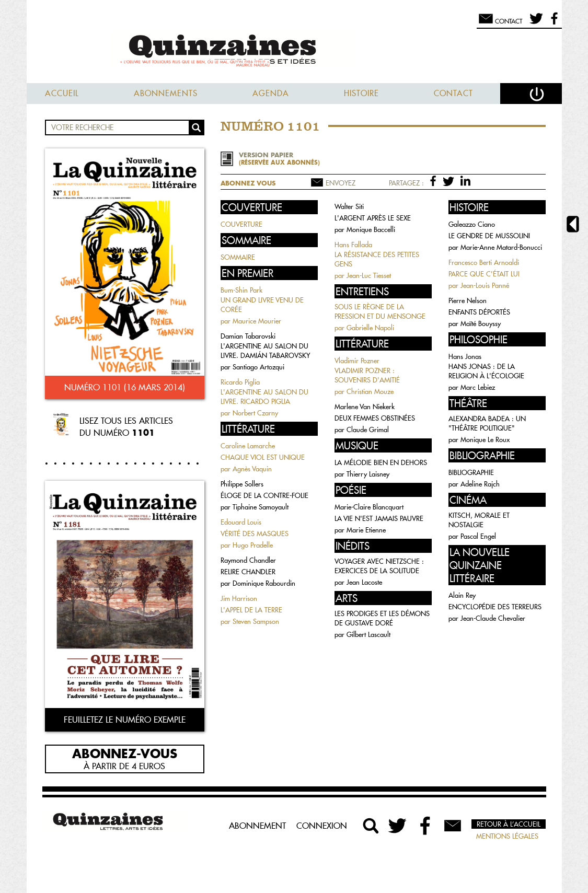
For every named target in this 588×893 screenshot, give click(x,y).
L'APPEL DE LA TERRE (251, 610)
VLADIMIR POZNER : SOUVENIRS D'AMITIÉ (367, 375)
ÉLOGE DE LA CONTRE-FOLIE (264, 495)
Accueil (62, 93)
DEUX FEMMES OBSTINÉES (375, 418)
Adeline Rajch (480, 484)
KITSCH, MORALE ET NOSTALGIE (479, 520)
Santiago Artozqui (258, 367)
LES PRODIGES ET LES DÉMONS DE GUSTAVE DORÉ (382, 618)
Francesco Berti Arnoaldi (484, 262)
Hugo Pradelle (253, 545)
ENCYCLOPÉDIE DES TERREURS (495, 607)
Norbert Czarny (255, 413)
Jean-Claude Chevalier (493, 618)
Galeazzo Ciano (472, 224)
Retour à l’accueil (509, 824)
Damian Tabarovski (248, 336)
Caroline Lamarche (248, 446)
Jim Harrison (239, 598)
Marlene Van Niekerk (365, 407)
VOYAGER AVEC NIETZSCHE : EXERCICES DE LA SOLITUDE (379, 566)
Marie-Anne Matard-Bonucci (501, 247)
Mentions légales (507, 836)
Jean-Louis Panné (485, 285)
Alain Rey (462, 595)
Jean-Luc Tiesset (369, 275)
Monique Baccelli (371, 229)
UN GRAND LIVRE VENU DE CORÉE (262, 305)
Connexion (322, 826)
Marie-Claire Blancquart (369, 507)
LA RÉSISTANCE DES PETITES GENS (377, 259)
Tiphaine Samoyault (261, 507)
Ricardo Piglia (240, 382)
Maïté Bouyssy (481, 323)
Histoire (361, 93)
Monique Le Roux (485, 439)
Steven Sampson (256, 621)
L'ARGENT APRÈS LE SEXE (373, 218)
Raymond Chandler (248, 560)
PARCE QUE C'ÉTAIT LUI (484, 274)
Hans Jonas (465, 356)
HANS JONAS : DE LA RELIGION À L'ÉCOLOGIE (486, 371)
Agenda (271, 93)
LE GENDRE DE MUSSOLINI (489, 236)
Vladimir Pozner (357, 361)
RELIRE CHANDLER (248, 572)
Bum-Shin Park (241, 290)
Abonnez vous (248, 183)
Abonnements (166, 93)
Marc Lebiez (478, 387)
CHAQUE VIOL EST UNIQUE (263, 457)
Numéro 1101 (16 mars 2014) (125, 387)
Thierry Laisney (368, 474)
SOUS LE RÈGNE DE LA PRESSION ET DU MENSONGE (380, 311)
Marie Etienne (366, 530)
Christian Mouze (370, 391)
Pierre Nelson (468, 300)
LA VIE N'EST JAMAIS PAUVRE (379, 518)
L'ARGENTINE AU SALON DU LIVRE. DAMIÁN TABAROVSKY (265, 351)
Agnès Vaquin (252, 469)
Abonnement (257, 826)
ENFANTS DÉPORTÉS (479, 312)
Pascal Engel (478, 536)
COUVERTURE (241, 224)
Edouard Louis (241, 522)
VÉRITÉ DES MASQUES (255, 534)
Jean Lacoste (364, 582)
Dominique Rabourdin (264, 583)
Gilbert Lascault (368, 634)
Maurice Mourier (257, 321)
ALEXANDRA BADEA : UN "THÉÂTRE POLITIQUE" (487, 423)
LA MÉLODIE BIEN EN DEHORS (381, 462)
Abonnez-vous (125, 753)
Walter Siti (349, 206)
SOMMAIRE (238, 257)
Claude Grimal (368, 430)
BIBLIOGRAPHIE (471, 472)
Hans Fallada (353, 245)
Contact (453, 93)
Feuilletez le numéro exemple (125, 720)
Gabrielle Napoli (370, 328)
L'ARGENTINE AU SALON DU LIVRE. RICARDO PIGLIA (264, 397)
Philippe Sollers (242, 484)
